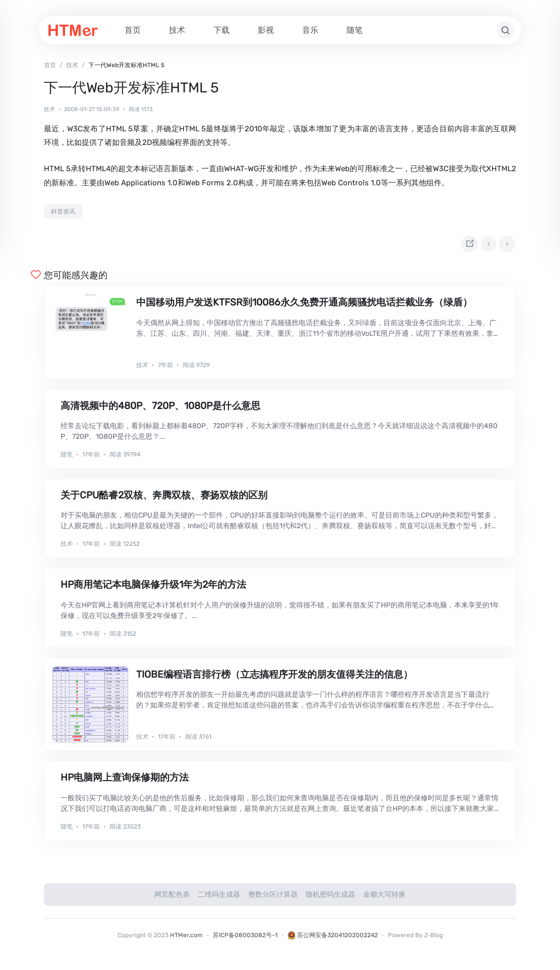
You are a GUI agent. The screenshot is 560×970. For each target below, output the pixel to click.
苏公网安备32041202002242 (333, 941)
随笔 (355, 30)
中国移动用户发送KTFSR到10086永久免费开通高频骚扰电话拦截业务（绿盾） (304, 308)
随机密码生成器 (330, 900)
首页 (133, 30)
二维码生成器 (219, 900)
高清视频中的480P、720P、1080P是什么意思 (160, 411)
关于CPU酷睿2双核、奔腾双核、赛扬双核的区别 (164, 501)
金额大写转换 (384, 900)
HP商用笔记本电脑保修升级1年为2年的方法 (153, 591)
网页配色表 (172, 900)
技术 (177, 30)
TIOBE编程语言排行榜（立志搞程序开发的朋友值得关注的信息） (274, 680)
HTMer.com (186, 941)
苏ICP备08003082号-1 (245, 941)
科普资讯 (63, 212)
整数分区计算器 (273, 900)
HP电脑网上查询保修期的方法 (125, 783)
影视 (266, 30)
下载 (221, 30)
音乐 (310, 30)
